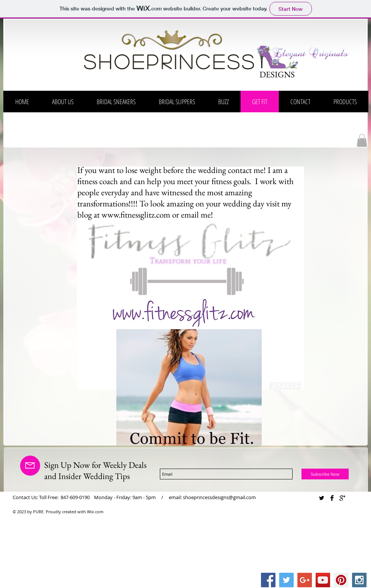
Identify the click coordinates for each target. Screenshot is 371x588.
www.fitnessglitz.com (136, 215)
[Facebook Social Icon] (268, 580)
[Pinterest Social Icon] (341, 580)
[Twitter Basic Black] (322, 498)
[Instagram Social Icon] (359, 580)
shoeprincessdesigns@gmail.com (219, 497)
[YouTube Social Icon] (323, 580)
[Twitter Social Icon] (286, 580)
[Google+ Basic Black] (342, 498)
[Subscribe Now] (325, 474)
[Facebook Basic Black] (332, 498)
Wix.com (95, 512)
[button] (362, 140)
